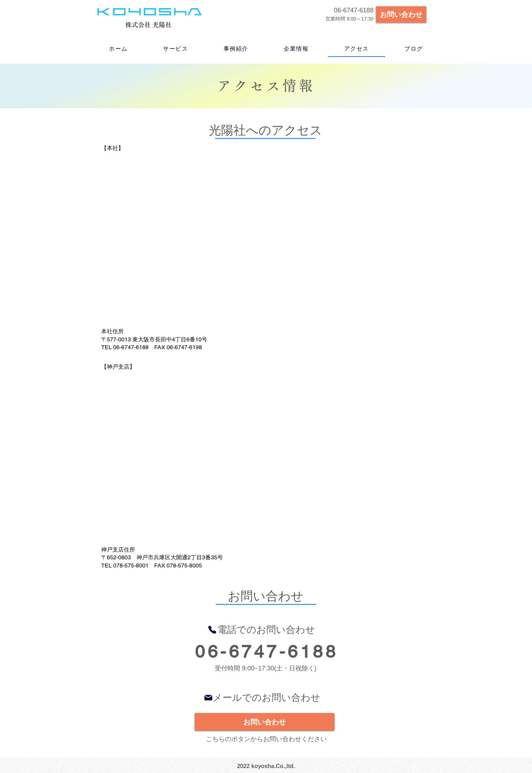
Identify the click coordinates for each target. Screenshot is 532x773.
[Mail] (208, 697)
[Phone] (212, 630)
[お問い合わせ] (401, 15)
